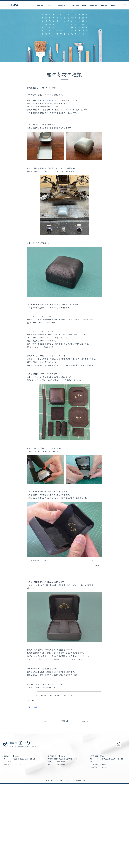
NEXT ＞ (85, 721)
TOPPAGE (40, 5)
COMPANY (94, 5)
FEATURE (50, 5)
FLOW (85, 5)
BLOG (113, 5)
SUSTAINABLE (74, 5)
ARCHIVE (64, 721)
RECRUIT (105, 5)
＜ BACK (44, 721)
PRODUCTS (61, 5)
